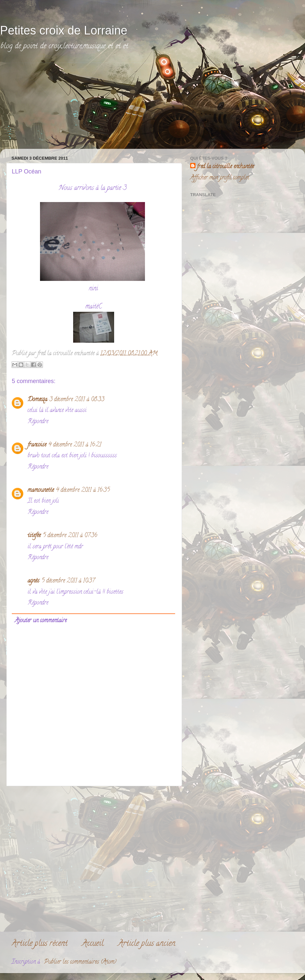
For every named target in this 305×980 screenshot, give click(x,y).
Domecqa (37, 400)
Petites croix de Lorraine (64, 30)
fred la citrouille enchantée (225, 167)
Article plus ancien (147, 944)
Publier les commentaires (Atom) (80, 962)
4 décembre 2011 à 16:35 (83, 490)
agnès (33, 581)
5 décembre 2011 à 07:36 (70, 536)
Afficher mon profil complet (220, 178)
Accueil (93, 944)
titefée (34, 536)
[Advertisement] (56, 104)
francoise (37, 445)
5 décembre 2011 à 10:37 (68, 581)
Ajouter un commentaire (41, 621)
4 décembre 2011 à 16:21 (75, 445)
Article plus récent (40, 944)
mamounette (41, 490)
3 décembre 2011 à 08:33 (77, 400)
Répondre (38, 422)
